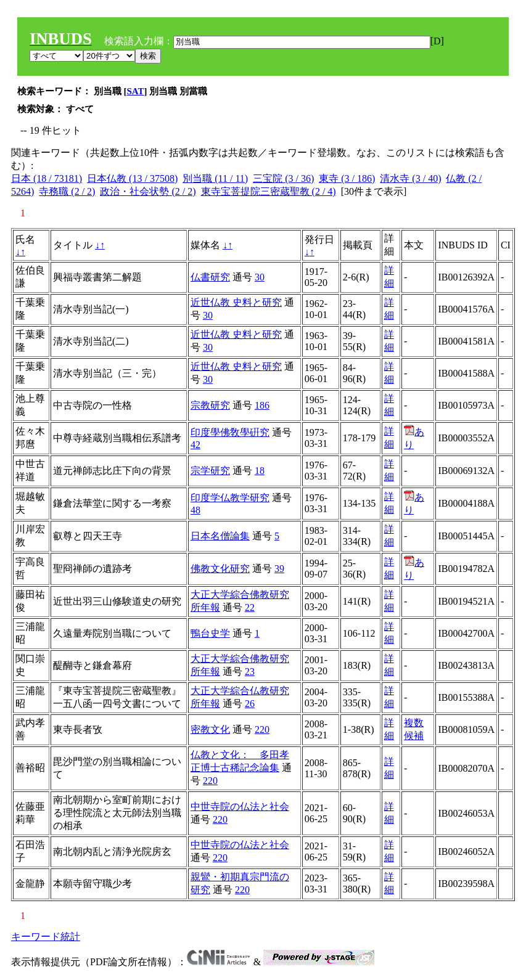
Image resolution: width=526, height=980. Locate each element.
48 (195, 510)
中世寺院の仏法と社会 (240, 806)
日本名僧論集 (220, 536)
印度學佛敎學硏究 (230, 432)
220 (262, 729)
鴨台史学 (210, 633)
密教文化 (210, 729)
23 (250, 672)
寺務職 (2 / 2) (67, 191)
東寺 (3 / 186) (347, 178)
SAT (136, 91)
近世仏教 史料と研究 (236, 302)
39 (279, 569)
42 (195, 445)
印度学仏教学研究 (230, 498)
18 (260, 471)
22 (250, 607)
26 (250, 704)
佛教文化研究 (220, 569)
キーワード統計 (46, 937)
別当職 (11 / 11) (215, 178)
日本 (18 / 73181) (47, 178)
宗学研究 (210, 471)
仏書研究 (210, 277)
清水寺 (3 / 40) (410, 178)
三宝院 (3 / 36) (283, 178)
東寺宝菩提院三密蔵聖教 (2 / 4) (269, 191)
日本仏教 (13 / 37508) (132, 178)
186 (262, 405)
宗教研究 (210, 405)
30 (260, 277)
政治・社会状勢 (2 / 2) (148, 191)
